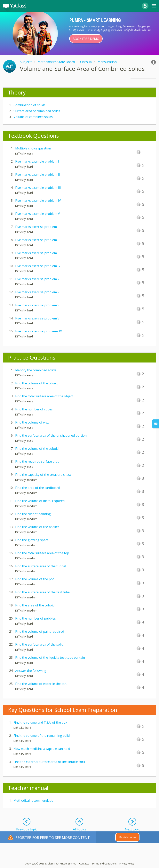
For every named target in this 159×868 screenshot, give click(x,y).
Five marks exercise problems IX (39, 331)
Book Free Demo (86, 39)
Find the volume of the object (36, 383)
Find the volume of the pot (35, 579)
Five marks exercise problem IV (38, 266)
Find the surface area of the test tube (42, 592)
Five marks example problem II (38, 174)
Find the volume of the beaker (37, 527)
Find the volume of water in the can (41, 684)
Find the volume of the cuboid (37, 449)
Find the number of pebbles (36, 618)
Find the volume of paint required (40, 631)
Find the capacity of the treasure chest (43, 475)
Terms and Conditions (104, 864)
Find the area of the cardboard (37, 488)
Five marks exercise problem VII (38, 305)
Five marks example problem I (37, 161)
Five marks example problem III (38, 188)
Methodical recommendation (34, 801)
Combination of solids (29, 105)
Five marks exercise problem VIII (39, 318)
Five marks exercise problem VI (38, 292)
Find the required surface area (37, 461)
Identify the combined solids (36, 370)
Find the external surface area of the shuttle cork (49, 762)
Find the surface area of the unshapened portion (51, 435)
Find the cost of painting (33, 514)
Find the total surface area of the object (44, 396)
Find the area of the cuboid (35, 605)
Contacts (84, 864)
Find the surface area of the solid (39, 644)
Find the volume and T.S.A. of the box (40, 722)
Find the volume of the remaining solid (42, 736)
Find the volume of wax (32, 422)
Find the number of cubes (34, 409)
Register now (127, 837)
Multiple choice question (33, 148)
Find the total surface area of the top (42, 553)
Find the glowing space (32, 540)
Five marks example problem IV (38, 201)
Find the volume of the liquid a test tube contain (50, 658)
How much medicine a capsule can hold (42, 749)
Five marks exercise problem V (37, 279)
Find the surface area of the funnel (41, 566)
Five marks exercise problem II (37, 240)
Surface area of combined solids (37, 111)
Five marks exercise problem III (38, 253)
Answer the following (31, 671)
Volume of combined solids (33, 117)
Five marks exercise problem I (37, 227)
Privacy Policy (127, 864)
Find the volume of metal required (40, 501)
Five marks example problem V (38, 214)
